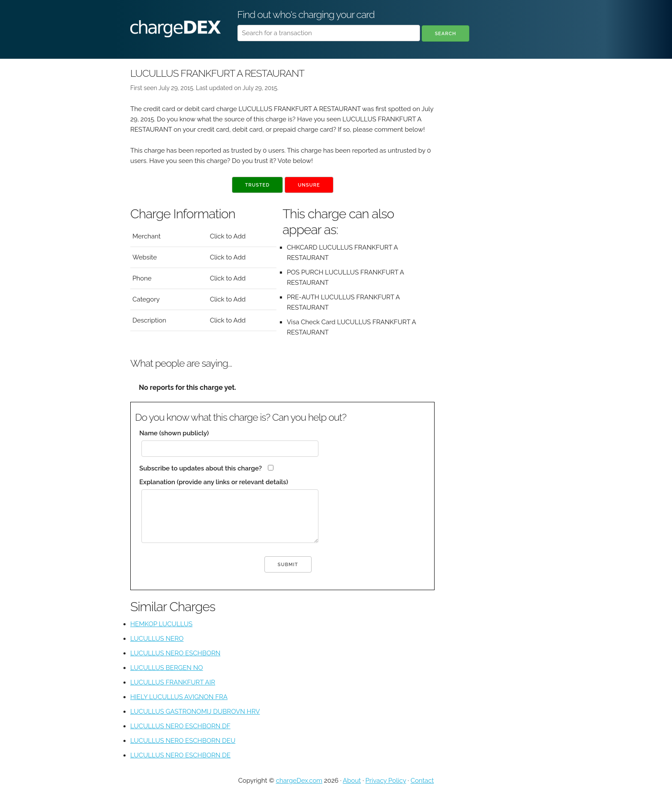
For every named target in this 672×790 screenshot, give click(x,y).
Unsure (309, 185)
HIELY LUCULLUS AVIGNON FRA (179, 697)
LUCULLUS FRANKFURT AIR (173, 682)
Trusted (257, 185)
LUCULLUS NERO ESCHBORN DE (180, 755)
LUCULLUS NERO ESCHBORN (175, 653)
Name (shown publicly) (174, 433)
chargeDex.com (299, 781)
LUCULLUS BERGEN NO (167, 668)
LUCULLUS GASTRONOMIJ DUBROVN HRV (195, 712)
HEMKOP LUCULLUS (161, 624)
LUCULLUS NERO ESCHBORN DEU (183, 741)
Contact (422, 781)
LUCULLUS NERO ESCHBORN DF (180, 726)
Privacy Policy (386, 781)
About (352, 781)
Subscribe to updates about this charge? (201, 468)
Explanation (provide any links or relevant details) (214, 482)
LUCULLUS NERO (157, 639)
